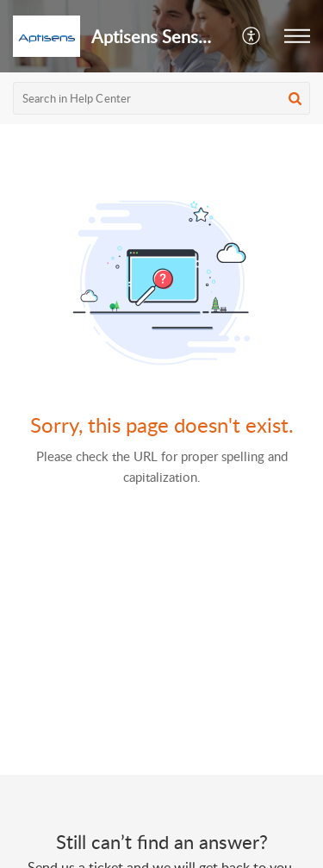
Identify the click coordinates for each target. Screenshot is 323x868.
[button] (252, 36)
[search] (161, 98)
